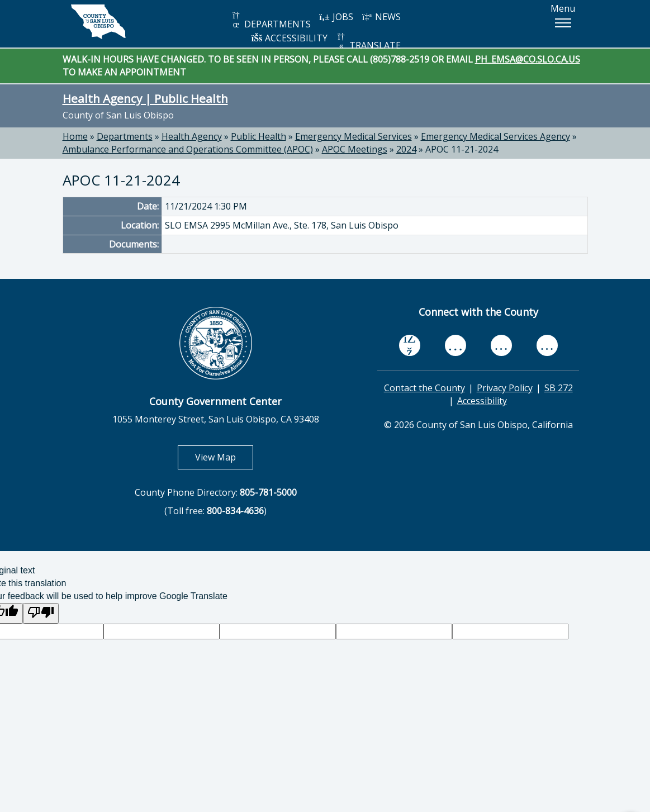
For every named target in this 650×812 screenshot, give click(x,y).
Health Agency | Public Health (145, 98)
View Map (224, 457)
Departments (125, 136)
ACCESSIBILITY (290, 38)
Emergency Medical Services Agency (495, 136)
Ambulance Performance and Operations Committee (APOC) (188, 149)
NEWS (381, 17)
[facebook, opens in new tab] (410, 345)
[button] (563, 23)
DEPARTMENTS (271, 20)
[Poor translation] (41, 613)
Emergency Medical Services (354, 136)
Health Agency (192, 136)
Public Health (258, 136)
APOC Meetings (355, 149)
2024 (406, 149)
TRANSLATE (368, 42)
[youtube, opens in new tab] (455, 345)
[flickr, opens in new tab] (501, 346)
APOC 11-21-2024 (462, 149)
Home (75, 136)
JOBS (336, 17)
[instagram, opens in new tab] (547, 346)
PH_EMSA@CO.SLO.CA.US (528, 59)
